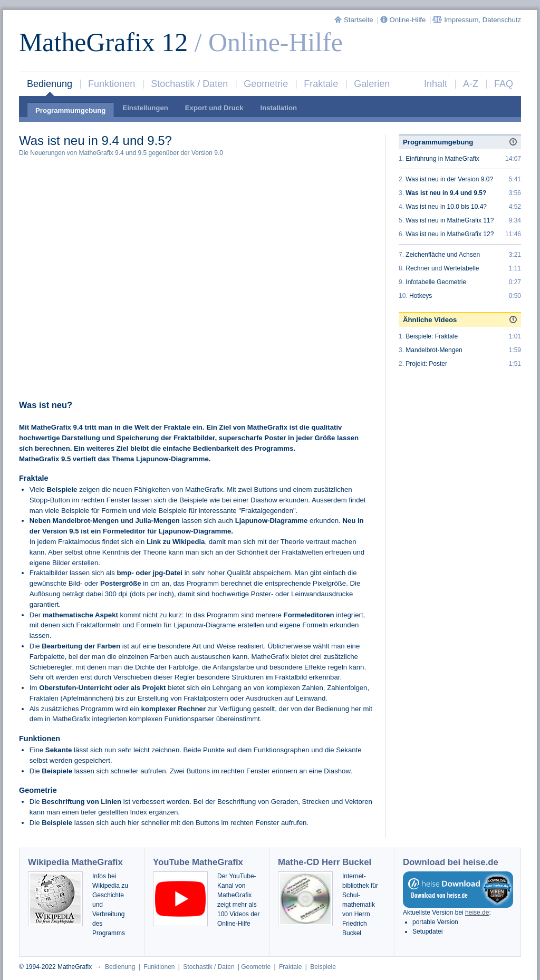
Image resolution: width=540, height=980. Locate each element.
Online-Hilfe (404, 20)
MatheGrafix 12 (103, 42)
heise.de (477, 913)
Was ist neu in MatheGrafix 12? (450, 234)
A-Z (471, 84)
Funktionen (112, 84)
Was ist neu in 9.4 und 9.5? (446, 193)
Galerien (372, 84)
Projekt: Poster (426, 364)
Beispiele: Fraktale (432, 336)
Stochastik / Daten (189, 84)
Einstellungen (145, 108)
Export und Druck (214, 108)
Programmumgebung (70, 110)
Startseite (355, 20)
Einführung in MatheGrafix (442, 159)
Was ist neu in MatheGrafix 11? (450, 220)
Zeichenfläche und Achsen (443, 255)
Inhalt (436, 84)
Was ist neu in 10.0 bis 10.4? (446, 207)
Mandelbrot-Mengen (434, 350)
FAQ (504, 84)
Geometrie (266, 84)
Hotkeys (421, 296)
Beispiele (323, 967)
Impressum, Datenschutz (477, 20)
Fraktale (321, 84)
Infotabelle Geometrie (436, 282)
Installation (278, 108)
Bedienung (50, 84)
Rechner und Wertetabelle (442, 268)
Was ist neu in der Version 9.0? (449, 179)
